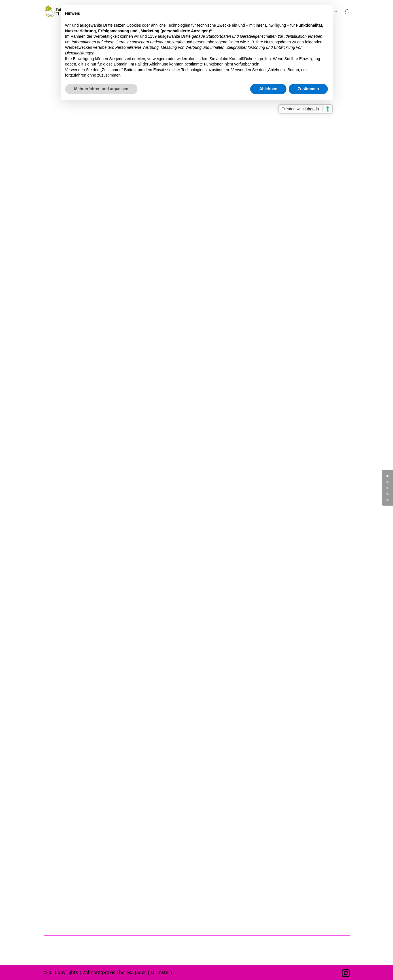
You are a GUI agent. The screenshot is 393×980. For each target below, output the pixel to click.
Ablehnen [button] (268, 89)
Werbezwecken (79, 47)
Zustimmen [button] (308, 89)
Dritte (186, 36)
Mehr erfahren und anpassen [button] (101, 89)
